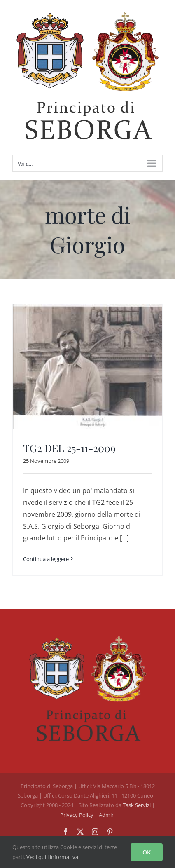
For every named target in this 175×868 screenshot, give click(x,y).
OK (147, 852)
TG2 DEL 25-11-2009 (69, 448)
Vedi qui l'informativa (52, 857)
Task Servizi (137, 805)
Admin (107, 815)
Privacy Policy (77, 815)
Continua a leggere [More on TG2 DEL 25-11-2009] (46, 559)
